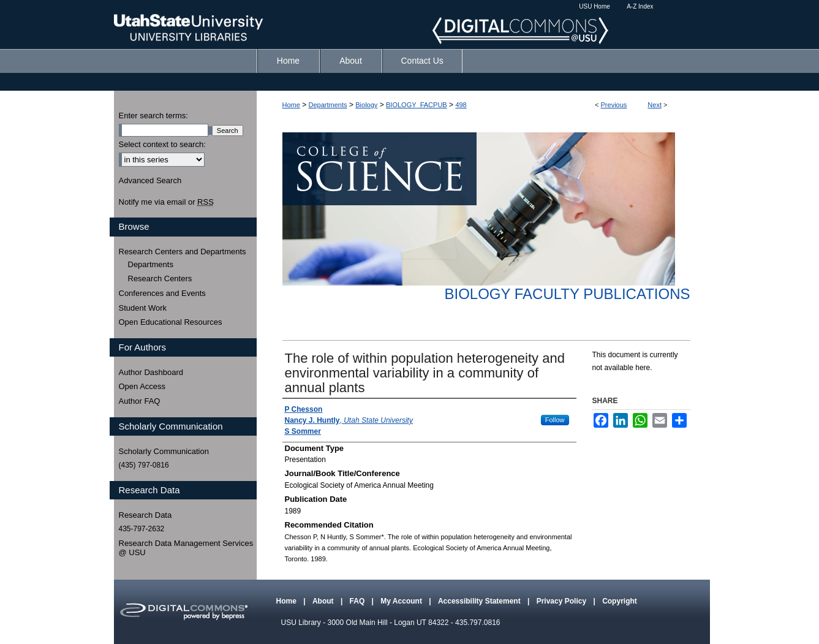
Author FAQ (140, 401)
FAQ (358, 601)
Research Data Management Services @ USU (186, 548)
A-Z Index (640, 6)
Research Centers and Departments (183, 252)
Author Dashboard (151, 372)
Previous (614, 105)
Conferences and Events (162, 293)
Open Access (142, 386)
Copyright (620, 601)
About (324, 601)
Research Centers (160, 278)
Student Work (143, 308)
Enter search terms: (153, 116)
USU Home (594, 6)
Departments (328, 105)
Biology (366, 105)
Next (655, 105)
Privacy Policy (563, 601)
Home (291, 105)
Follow (555, 420)
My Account (402, 601)
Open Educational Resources (171, 322)
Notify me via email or (166, 202)
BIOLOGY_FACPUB (417, 105)
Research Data (145, 515)
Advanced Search (150, 180)
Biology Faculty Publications (567, 294)
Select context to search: (162, 144)
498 (461, 105)
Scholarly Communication (164, 451)
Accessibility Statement (480, 601)
